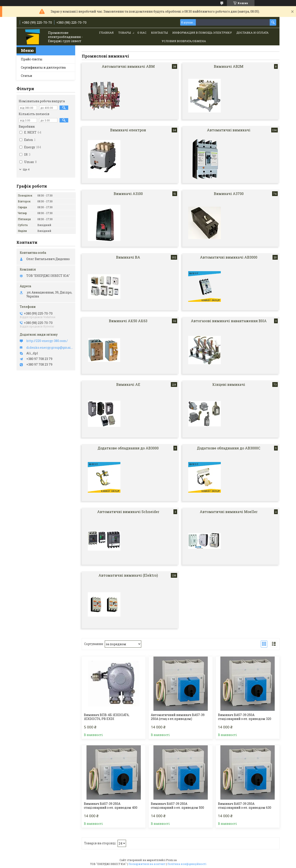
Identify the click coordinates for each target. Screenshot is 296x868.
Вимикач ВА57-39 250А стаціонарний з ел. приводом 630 (245, 806)
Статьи (27, 76)
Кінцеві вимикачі (229, 384)
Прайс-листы (32, 59)
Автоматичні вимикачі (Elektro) (128, 575)
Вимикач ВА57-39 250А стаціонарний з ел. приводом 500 (177, 806)
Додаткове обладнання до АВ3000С (229, 448)
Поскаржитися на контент (147, 864)
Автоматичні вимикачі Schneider (128, 512)
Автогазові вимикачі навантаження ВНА (229, 321)
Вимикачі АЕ (128, 384)
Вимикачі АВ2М (229, 66)
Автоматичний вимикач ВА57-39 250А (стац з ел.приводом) (178, 717)
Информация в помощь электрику (202, 33)
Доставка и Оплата (253, 33)
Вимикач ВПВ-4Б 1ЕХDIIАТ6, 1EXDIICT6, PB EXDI (107, 717)
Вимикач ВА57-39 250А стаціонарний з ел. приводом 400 (111, 806)
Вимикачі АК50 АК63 (128, 321)
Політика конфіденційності (187, 864)
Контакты (159, 33)
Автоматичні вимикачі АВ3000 (229, 257)
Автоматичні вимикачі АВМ (128, 66)
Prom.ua (171, 860)
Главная (106, 33)
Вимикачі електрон (128, 130)
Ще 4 (26, 169)
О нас (142, 33)
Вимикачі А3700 (229, 194)
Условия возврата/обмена (184, 41)
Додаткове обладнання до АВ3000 (128, 448)
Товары (125, 33)
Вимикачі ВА (128, 257)
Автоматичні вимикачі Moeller (229, 512)
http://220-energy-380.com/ (47, 341)
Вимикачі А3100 (128, 194)
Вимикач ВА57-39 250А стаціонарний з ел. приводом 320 (245, 717)
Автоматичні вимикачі (229, 130)
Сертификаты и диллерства (43, 67)
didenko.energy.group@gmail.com (50, 348)
